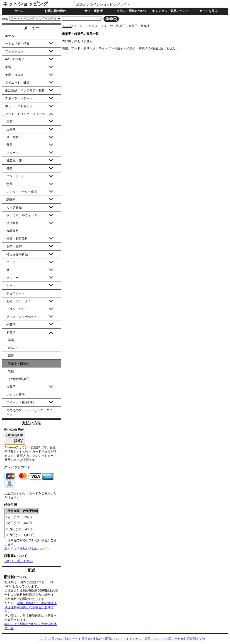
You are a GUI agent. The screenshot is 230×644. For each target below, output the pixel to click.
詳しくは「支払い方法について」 (27, 549)
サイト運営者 (94, 11)
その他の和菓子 (19, 379)
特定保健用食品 (17, 254)
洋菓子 (11, 387)
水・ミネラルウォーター (23, 215)
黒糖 (11, 371)
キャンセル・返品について (170, 11)
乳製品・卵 (14, 160)
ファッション (14, 51)
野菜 (9, 145)
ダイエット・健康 (17, 83)
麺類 (9, 168)
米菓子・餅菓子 (19, 363)
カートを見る (209, 11)
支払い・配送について (132, 11)
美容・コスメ (14, 75)
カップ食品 (14, 207)
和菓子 (11, 332)
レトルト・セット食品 (22, 192)
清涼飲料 (13, 223)
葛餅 (11, 355)
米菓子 (11, 325)
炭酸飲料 (13, 231)
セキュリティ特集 (17, 44)
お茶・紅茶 (14, 246)
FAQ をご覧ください (19, 561)
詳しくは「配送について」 (23, 624)
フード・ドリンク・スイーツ (25, 114)
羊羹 (11, 340)
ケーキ (11, 285)
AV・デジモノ (15, 59)
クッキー (13, 278)
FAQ (202, 639)
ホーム (19, 11)
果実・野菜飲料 (17, 239)
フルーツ (13, 153)
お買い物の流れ (55, 11)
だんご (12, 348)
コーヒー (13, 262)
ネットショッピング (25, 4)
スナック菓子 (16, 395)
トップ (67, 26)
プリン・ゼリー (17, 309)
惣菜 (9, 184)
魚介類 (11, 129)
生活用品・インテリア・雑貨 (25, 90)
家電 (8, 67)
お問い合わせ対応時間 (181, 639)
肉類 (9, 121)
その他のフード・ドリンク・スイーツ (29, 412)
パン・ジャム (16, 176)
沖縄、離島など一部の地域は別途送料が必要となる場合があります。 (31, 607)
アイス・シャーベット (22, 317)
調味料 (11, 200)
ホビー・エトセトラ (19, 106)
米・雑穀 (13, 137)
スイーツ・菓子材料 (20, 402)
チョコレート (16, 293)
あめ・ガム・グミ (19, 301)
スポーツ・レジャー (19, 98)
